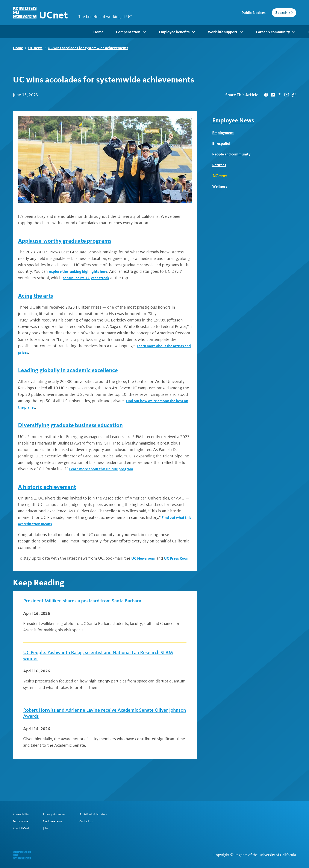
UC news (35, 48)
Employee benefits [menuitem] (96, 32)
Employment (224, 133)
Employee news (56, 821)
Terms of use (22, 821)
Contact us (93, 821)
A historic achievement (52, 487)
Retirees (220, 165)
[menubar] (154, 32)
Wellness (220, 186)
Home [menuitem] (17, 32)
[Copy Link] (294, 95)
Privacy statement (58, 814)
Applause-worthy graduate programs (73, 241)
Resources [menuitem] (237, 32)
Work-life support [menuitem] (144, 32)
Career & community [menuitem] (193, 32)
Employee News (233, 121)
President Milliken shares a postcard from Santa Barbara (94, 608)
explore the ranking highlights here (82, 272)
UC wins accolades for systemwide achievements (88, 48)
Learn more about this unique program (105, 469)
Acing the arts (39, 296)
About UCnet (22, 828)
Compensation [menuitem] (51, 32)
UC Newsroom (145, 558)
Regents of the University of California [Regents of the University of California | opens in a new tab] (265, 855)
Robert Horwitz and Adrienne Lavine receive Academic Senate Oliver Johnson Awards (102, 725)
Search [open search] (281, 13)
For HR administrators (101, 814)
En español (222, 143)
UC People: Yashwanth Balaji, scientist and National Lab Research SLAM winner (94, 665)
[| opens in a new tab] (266, 95)
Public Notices (254, 13)
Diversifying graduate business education (80, 425)
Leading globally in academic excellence (78, 370)
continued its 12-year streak (89, 278)
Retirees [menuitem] (287, 32)
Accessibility (22, 814)
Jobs (48, 828)
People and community (233, 154)
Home (18, 48)
